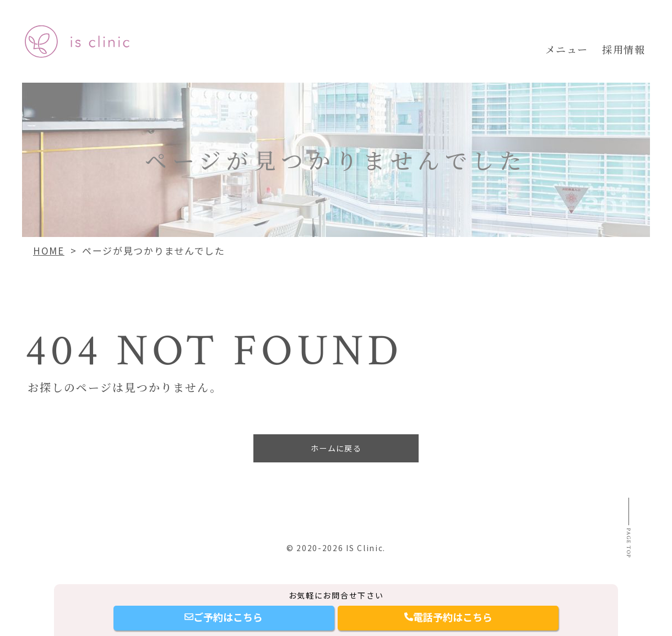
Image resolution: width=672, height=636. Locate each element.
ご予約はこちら (224, 617)
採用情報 (624, 49)
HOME (49, 250)
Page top (626, 564)
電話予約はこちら (448, 617)
